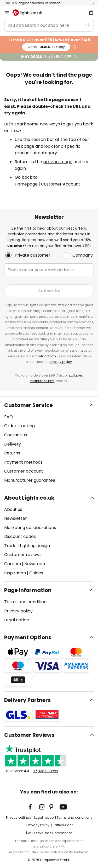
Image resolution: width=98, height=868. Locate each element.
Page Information (28, 590)
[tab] (49, 443)
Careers (13, 564)
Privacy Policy (39, 825)
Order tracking (19, 426)
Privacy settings (19, 817)
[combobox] (49, 25)
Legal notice (17, 620)
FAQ (8, 417)
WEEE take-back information (50, 833)
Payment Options (28, 637)
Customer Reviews (29, 735)
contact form (45, 356)
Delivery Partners (27, 700)
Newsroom (35, 564)
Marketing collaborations (30, 528)
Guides (36, 573)
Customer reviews (23, 555)
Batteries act (63, 825)
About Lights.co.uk (29, 498)
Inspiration (15, 573)
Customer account (24, 471)
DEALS (46, 47)
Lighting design (35, 546)
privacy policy (61, 362)
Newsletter (16, 518)
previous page (58, 162)
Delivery (13, 444)
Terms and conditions (26, 602)
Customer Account (61, 184)
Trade (10, 546)
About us (13, 509)
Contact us (16, 435)
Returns (12, 453)
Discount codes (20, 536)
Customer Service (28, 405)
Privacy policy (18, 611)
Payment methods (23, 462)
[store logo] (30, 13)
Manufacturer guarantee (30, 480)
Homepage (26, 184)
